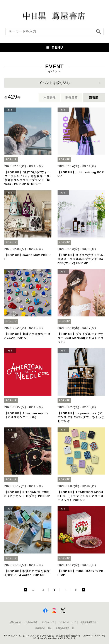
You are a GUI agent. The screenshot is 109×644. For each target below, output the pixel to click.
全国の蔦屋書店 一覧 (65, 628)
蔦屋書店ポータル (43, 628)
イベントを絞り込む (54, 83)
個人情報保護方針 (88, 622)
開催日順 (72, 98)
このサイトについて (67, 622)
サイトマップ (48, 622)
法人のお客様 (31, 622)
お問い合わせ (15, 622)
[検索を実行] (97, 33)
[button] (54, 47)
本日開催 (49, 98)
